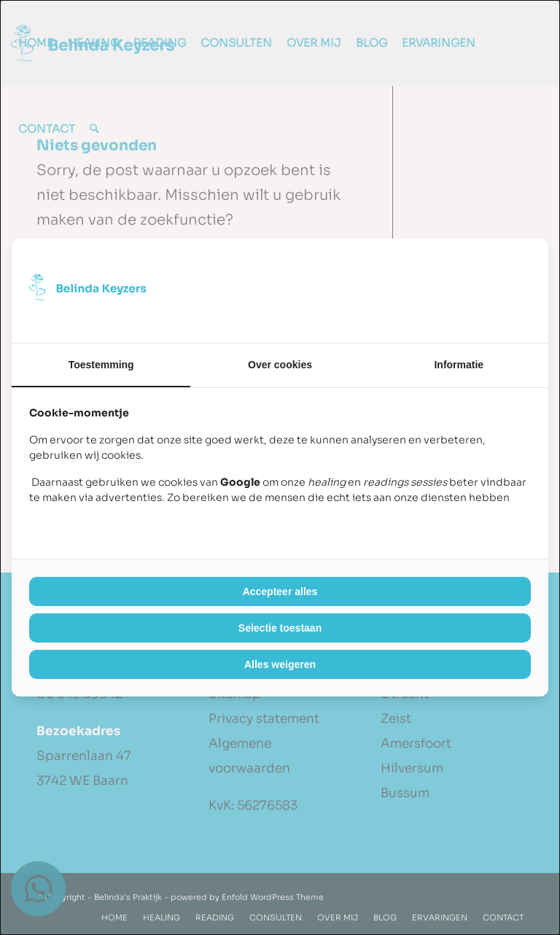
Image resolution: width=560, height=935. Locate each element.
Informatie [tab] (459, 365)
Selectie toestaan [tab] (280, 628)
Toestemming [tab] (101, 365)
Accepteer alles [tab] (280, 591)
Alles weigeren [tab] (280, 664)
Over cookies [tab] (280, 365)
